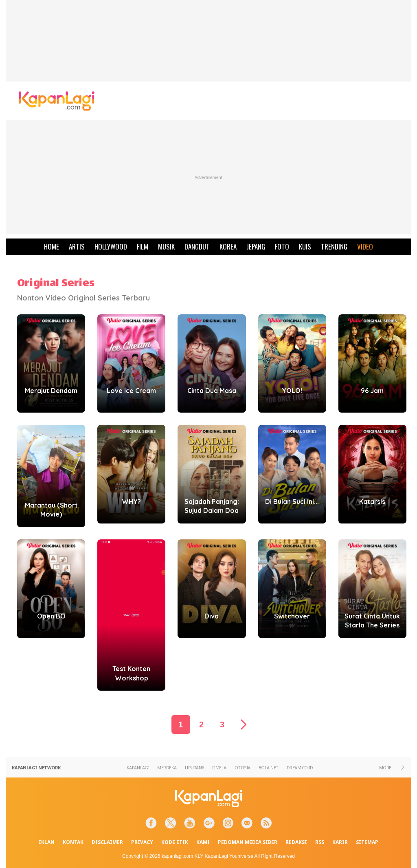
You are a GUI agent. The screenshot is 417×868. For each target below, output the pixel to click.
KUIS (305, 246)
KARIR (340, 842)
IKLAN (47, 842)
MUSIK (166, 246)
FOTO (282, 246)
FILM (143, 246)
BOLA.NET (269, 768)
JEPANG (256, 246)
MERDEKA (167, 768)
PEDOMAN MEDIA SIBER (248, 842)
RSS (320, 842)
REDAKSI (296, 842)
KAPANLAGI (138, 768)
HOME (52, 246)
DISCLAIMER (107, 842)
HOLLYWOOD (111, 246)
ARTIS (77, 246)
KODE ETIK (175, 842)
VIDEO (365, 246)
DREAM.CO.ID (300, 768)
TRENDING (334, 246)
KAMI (203, 842)
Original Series (56, 284)
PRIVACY (142, 842)
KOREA (228, 246)
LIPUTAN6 (194, 768)
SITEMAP (367, 842)
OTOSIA (243, 768)
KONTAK (73, 842)
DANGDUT (197, 246)
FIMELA (219, 768)
